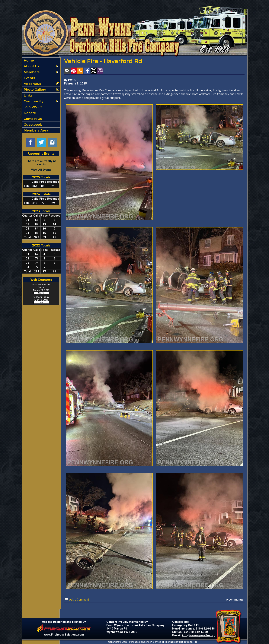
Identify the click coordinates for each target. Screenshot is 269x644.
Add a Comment (79, 600)
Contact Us (32, 119)
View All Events (41, 170)
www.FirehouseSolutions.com (64, 635)
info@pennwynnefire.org (199, 635)
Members (31, 72)
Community (33, 101)
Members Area (35, 130)
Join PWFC (32, 107)
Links (28, 95)
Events (29, 78)
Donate (29, 113)
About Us (31, 66)
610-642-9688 (205, 629)
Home (28, 60)
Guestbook (32, 125)
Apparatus (32, 84)
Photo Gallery (34, 90)
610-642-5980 (198, 632)
